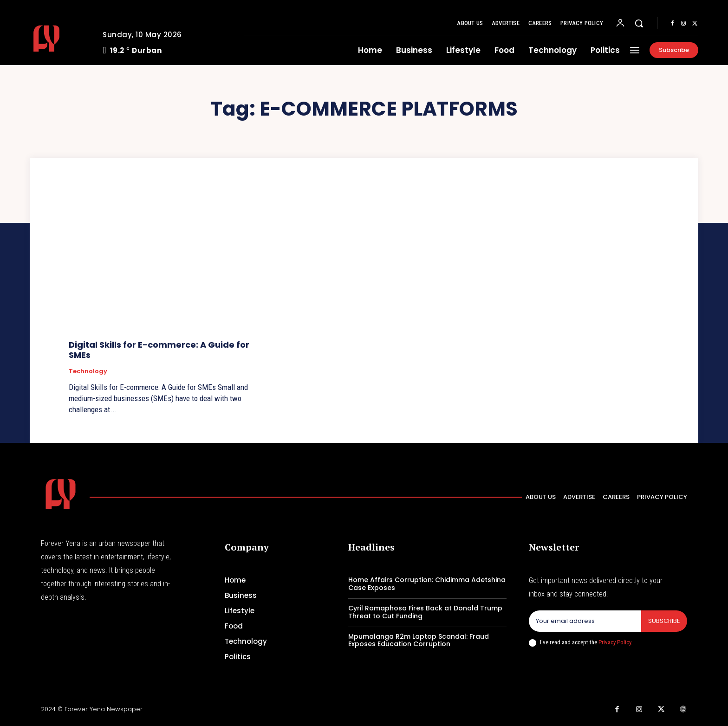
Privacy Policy (615, 642)
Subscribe (664, 621)
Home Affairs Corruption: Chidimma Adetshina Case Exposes (427, 584)
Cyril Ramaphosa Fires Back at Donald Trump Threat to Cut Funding (425, 612)
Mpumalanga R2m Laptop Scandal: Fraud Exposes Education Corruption (419, 640)
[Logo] (59, 39)
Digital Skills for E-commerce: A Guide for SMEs (159, 350)
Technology (88, 371)
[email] (585, 621)
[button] (639, 23)
